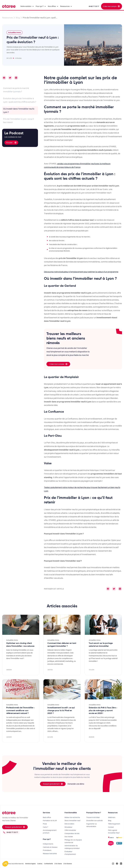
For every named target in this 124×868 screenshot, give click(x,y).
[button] (27, 6)
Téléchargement (114, 824)
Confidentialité (48, 864)
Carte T (46, 827)
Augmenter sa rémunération (91, 825)
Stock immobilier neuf (72, 820)
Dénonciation (69, 824)
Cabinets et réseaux (50, 847)
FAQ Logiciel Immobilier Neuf (114, 831)
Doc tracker (69, 837)
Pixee (45, 824)
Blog (18, 18)
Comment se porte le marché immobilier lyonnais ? (16, 90)
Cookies (40, 864)
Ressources (7, 18)
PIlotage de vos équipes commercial (73, 841)
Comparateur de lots (72, 833)
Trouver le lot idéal (93, 817)
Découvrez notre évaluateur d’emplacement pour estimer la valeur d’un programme (81, 272)
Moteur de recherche (72, 817)
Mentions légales (31, 864)
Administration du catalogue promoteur (72, 847)
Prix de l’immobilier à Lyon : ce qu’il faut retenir (19, 121)
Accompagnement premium (50, 831)
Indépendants (48, 844)
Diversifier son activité (94, 820)
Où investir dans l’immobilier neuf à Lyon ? (19, 110)
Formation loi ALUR (50, 820)
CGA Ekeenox (68, 864)
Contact (111, 827)
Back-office (47, 817)
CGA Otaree (58, 864)
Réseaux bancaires (50, 853)
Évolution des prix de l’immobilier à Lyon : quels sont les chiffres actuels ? (20, 100)
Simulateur (68, 827)
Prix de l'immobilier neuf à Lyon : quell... (40, 18)
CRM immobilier (70, 830)
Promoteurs (47, 850)
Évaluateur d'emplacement (70, 853)
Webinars (112, 817)
